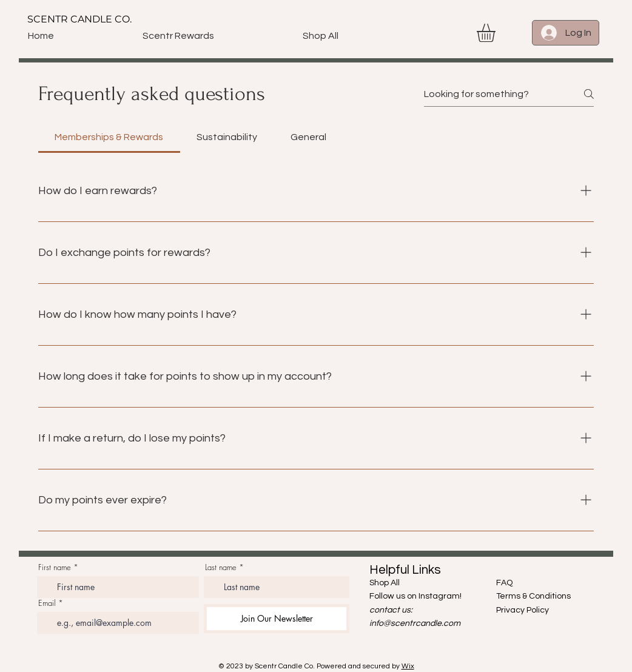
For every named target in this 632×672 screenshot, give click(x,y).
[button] (497, 33)
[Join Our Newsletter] (277, 619)
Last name (221, 567)
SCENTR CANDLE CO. (79, 19)
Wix (408, 666)
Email (47, 603)
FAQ (504, 583)
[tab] (109, 137)
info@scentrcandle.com (415, 623)
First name (55, 567)
